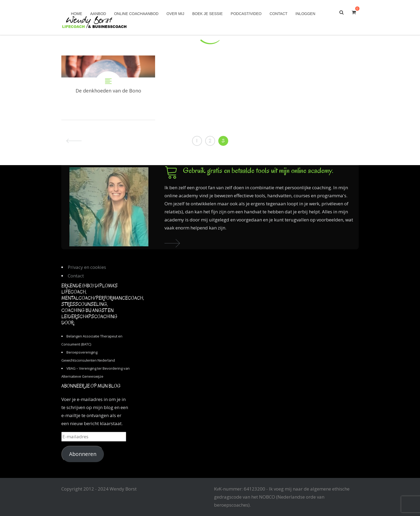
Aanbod (98, 14)
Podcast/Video (246, 14)
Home (77, 14)
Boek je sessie (208, 14)
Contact (278, 14)
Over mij (175, 14)
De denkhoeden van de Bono (108, 88)
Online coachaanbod (136, 14)
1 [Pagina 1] (197, 141)
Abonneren (83, 454)
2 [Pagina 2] (210, 141)
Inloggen (305, 14)
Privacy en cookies (87, 267)
